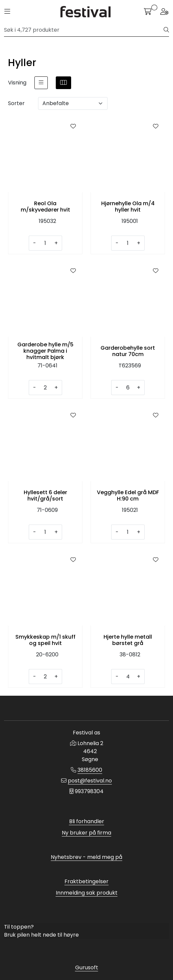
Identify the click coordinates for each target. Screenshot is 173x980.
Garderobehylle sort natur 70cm (128, 351)
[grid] (63, 83)
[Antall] (45, 243)
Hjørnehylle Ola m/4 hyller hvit (128, 207)
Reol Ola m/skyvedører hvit (45, 207)
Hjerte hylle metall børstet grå (128, 640)
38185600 (90, 770)
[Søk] (84, 30)
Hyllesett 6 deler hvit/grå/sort (45, 496)
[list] (41, 83)
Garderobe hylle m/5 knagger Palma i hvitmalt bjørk (45, 351)
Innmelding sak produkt (87, 893)
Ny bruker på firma (86, 833)
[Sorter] (73, 103)
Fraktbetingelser (86, 881)
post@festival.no (90, 781)
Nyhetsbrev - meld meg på (86, 857)
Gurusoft (87, 967)
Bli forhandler (87, 821)
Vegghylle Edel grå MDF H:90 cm (128, 496)
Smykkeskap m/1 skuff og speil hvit (45, 640)
